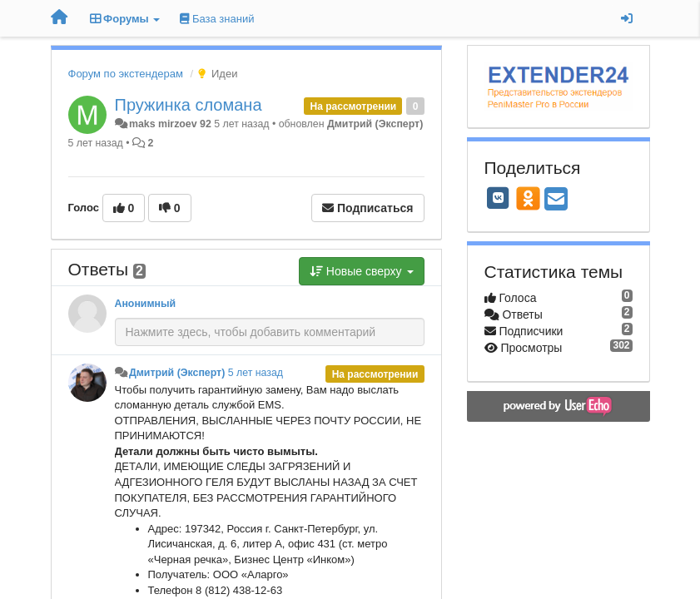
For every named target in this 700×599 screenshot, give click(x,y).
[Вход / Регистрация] (627, 18)
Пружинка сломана (189, 105)
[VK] (499, 198)
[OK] (528, 198)
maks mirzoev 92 (170, 124)
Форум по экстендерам (126, 74)
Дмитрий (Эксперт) (375, 124)
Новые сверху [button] (362, 271)
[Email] (556, 200)
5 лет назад (256, 373)
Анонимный (146, 304)
